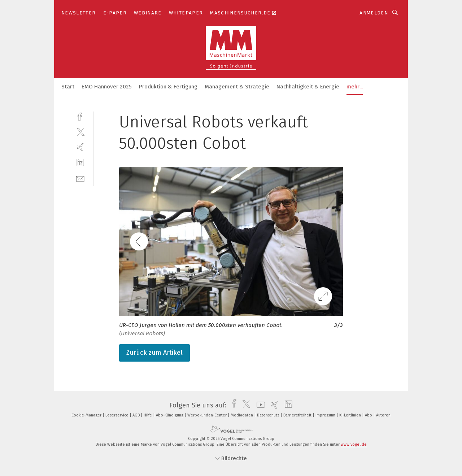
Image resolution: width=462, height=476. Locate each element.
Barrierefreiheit (298, 415)
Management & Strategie (237, 87)
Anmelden (374, 13)
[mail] (80, 178)
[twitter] (80, 132)
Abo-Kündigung (170, 415)
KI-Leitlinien (351, 415)
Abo (369, 415)
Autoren (383, 415)
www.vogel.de (354, 444)
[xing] (80, 147)
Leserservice (117, 415)
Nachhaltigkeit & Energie (308, 87)
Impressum (326, 415)
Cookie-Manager (87, 415)
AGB (137, 415)
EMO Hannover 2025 (107, 87)
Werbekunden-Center (208, 415)
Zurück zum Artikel (154, 353)
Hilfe (148, 415)
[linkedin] (80, 163)
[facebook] (80, 116)
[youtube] (259, 405)
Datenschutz (269, 415)
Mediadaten (242, 415)
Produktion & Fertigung (168, 87)
